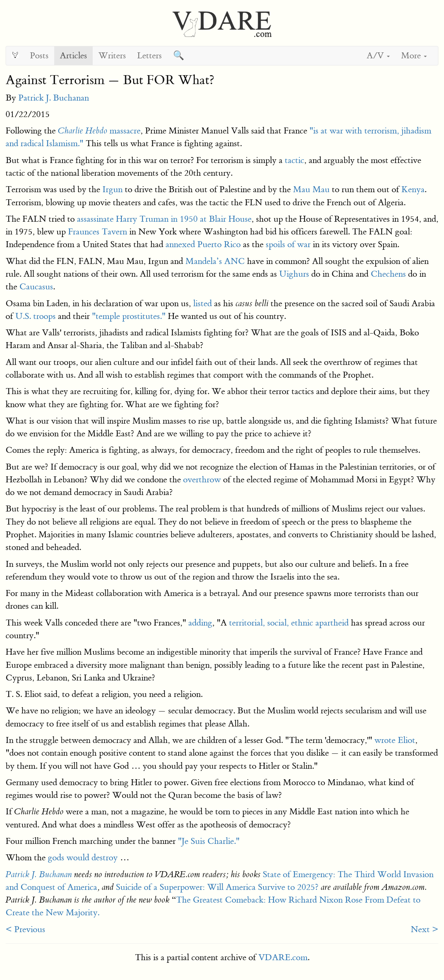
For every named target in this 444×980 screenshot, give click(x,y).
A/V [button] (378, 56)
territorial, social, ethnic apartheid (289, 623)
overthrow (202, 480)
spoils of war (288, 244)
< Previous (25, 929)
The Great (195, 900)
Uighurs (294, 274)
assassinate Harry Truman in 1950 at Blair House (164, 219)
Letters (149, 56)
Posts (39, 56)
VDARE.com (283, 957)
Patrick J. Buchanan (54, 98)
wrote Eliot (395, 740)
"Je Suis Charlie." (208, 841)
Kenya (413, 189)
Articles (73, 56)
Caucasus (36, 287)
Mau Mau (311, 189)
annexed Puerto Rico (203, 244)
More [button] (414, 56)
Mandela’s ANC (215, 261)
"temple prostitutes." (129, 316)
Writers (112, 56)
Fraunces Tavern (98, 232)
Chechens (388, 274)
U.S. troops (34, 316)
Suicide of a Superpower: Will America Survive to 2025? (217, 887)
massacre (99, 131)
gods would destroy (83, 858)
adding (200, 623)
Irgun (112, 189)
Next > (425, 929)
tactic (295, 160)
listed (203, 303)
